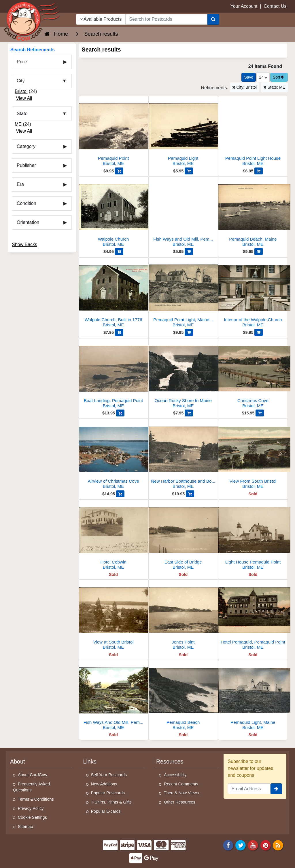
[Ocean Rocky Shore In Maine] (183, 375)
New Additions (104, 784)
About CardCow (33, 775)
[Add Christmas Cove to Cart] (260, 413)
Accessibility (175, 775)
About (18, 762)
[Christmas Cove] (253, 375)
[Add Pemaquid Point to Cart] (119, 171)
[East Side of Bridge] (183, 536)
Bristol (21, 91)
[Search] (213, 19)
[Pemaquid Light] (183, 133)
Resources (170, 762)
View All (24, 98)
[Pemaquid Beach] (183, 697)
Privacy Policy (31, 808)
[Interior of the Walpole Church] (253, 294)
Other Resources (180, 802)
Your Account (244, 6)
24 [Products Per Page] (263, 77)
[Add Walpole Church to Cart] (119, 252)
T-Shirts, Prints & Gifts (111, 802)
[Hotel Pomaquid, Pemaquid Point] (253, 616)
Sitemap (25, 827)
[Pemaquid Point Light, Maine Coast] (183, 294)
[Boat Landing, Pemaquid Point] (114, 375)
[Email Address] (249, 789)
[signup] (276, 789)
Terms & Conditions (36, 799)
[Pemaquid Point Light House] (253, 133)
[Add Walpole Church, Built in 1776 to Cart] (119, 332)
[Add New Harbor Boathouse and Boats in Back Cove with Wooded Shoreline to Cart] (190, 494)
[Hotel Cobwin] (114, 536)
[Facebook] (228, 845)
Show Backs (24, 244)
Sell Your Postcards (109, 775)
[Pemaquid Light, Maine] (253, 697)
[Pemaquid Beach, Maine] (253, 213)
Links (90, 762)
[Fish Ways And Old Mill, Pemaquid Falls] (114, 697)
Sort (278, 77)
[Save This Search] (249, 77)
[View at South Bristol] (114, 616)
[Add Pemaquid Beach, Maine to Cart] (259, 252)
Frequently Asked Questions (31, 787)
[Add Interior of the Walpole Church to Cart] (259, 332)
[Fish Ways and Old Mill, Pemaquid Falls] (183, 213)
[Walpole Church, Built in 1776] (114, 294)
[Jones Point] (183, 616)
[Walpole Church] (114, 213)
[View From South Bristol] (253, 455)
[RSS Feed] (278, 845)
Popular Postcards (108, 793)
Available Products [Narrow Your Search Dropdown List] (101, 19)
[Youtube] (253, 845)
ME (18, 124)
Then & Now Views (181, 793)
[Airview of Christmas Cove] (114, 455)
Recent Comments (181, 784)
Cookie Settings (32, 817)
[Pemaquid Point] (114, 133)
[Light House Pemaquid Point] (253, 536)
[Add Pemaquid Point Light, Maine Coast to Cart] (189, 332)
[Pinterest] (266, 845)
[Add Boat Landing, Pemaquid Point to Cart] (120, 413)
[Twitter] (241, 845)
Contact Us (275, 6)
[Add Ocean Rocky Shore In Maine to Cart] (189, 413)
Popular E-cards (106, 811)
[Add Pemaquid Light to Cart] (189, 171)
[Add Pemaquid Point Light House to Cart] (259, 171)
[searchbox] (166, 19)
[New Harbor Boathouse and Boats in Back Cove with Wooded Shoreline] (183, 455)
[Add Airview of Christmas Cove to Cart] (120, 494)
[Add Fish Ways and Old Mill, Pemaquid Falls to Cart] (189, 252)
